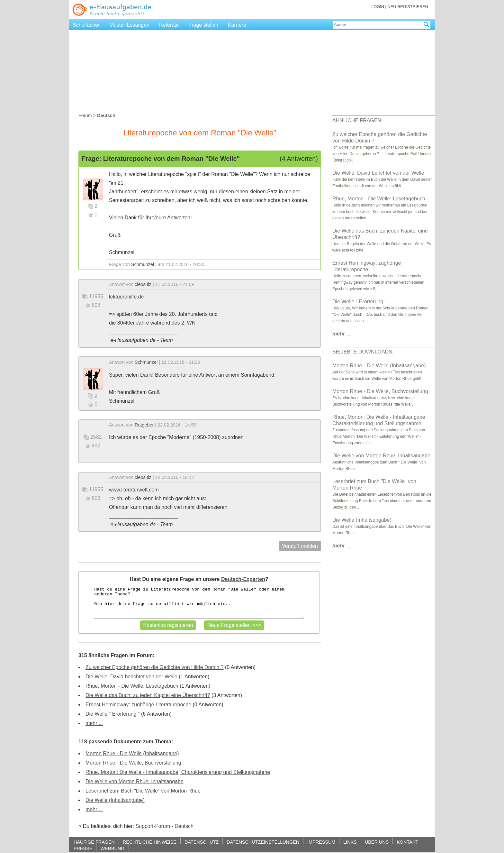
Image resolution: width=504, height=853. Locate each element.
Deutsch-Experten (243, 579)
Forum (85, 115)
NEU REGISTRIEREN (408, 7)
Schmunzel (143, 264)
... (342, 334)
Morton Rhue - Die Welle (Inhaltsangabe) (132, 753)
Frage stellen (203, 25)
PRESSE (83, 848)
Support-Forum (153, 826)
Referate (169, 25)
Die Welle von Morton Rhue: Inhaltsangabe (135, 781)
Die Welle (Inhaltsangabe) (115, 800)
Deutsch (184, 826)
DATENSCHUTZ (202, 842)
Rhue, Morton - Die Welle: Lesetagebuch (132, 686)
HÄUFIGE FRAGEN (94, 842)
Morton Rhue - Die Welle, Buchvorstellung (133, 763)
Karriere (237, 25)
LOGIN (378, 7)
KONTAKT (407, 842)
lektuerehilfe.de (126, 297)
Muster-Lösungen (130, 25)
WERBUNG (112, 848)
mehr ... (94, 723)
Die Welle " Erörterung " (113, 714)
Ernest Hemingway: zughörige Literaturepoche (138, 705)
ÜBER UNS (377, 842)
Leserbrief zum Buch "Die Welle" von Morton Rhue (143, 791)
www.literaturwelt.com (134, 490)
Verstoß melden (300, 546)
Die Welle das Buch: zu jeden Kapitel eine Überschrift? (148, 695)
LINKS (350, 842)
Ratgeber (144, 425)
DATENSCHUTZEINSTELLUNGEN (263, 842)
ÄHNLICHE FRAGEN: (357, 120)
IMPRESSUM (321, 842)
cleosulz (143, 284)
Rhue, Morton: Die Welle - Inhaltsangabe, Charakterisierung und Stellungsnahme (178, 772)
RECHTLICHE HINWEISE (150, 842)
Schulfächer (86, 25)
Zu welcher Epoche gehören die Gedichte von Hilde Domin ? (155, 667)
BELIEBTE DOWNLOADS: (363, 352)
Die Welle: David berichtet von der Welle (131, 677)
